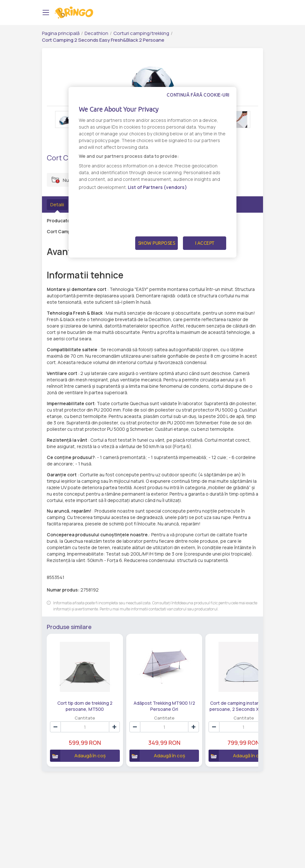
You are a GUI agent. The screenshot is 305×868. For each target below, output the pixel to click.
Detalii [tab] (57, 204)
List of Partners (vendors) (157, 187)
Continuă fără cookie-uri (198, 95)
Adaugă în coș (74, 744)
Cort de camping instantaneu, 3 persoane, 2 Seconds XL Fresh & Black (206, 694)
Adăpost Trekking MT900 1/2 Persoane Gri (142, 694)
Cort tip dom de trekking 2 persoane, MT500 (77, 694)
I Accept (205, 243)
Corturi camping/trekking (141, 33)
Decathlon (96, 33)
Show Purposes (157, 243)
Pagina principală (61, 33)
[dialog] (152, 172)
